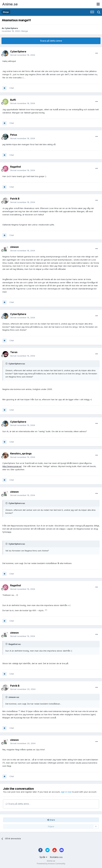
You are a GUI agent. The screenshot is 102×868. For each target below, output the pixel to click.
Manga (25, 31)
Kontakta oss (56, 857)
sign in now (66, 792)
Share (51, 820)
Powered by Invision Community (51, 864)
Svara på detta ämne (51, 41)
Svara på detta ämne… (18, 804)
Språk (43, 857)
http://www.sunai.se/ (12, 466)
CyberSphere (11, 28)
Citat (12, 88)
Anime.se (10, 4)
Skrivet (23, 55)
